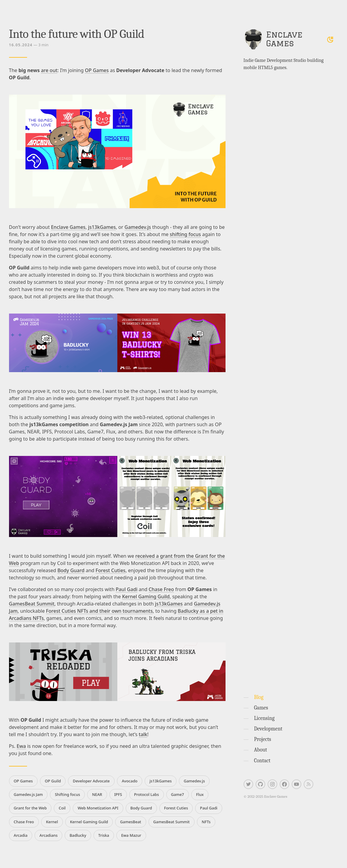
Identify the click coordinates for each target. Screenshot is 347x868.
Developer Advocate (91, 781)
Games (261, 708)
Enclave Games (68, 227)
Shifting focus (67, 794)
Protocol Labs (147, 794)
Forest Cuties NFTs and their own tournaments (99, 611)
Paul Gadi (127, 589)
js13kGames (102, 227)
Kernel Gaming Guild (146, 596)
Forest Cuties (111, 570)
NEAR (97, 794)
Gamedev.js (138, 227)
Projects (263, 739)
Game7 (178, 794)
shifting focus (186, 234)
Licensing (264, 718)
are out (49, 70)
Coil (62, 808)
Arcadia (21, 835)
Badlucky (78, 835)
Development (268, 729)
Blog (259, 697)
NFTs (206, 822)
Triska (104, 835)
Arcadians (48, 835)
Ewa (21, 746)
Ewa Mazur (131, 835)
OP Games (97, 70)
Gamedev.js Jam (28, 794)
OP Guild (53, 781)
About (261, 750)
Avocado (130, 781)
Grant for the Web (30, 808)
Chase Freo (161, 589)
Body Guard (71, 570)
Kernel (52, 822)
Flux (200, 794)
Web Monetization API (98, 808)
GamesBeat (131, 822)
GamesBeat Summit (32, 604)
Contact (262, 760)
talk (143, 734)
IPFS (118, 794)
